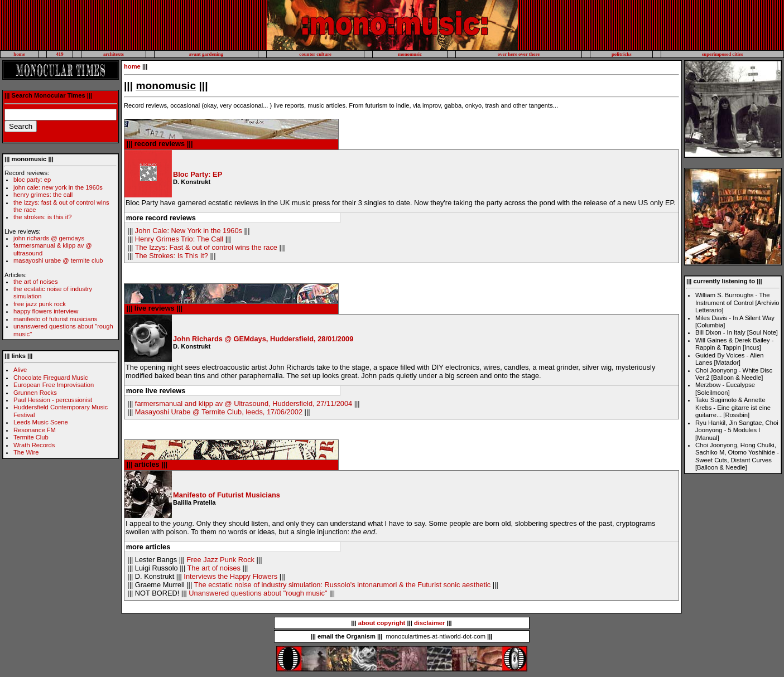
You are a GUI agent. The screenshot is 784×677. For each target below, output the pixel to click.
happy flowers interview (46, 311)
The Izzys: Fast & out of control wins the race (206, 247)
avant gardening (206, 54)
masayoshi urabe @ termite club (58, 260)
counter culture (315, 54)
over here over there (519, 54)
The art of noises (214, 568)
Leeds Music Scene (41, 422)
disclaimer (429, 623)
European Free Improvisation (54, 385)
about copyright (382, 623)
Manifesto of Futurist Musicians (227, 495)
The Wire (26, 452)
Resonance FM (35, 430)
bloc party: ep (32, 180)
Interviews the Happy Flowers (230, 576)
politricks (622, 54)
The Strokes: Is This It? (172, 256)
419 (59, 54)
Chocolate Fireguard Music (51, 378)
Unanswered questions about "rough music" (258, 593)
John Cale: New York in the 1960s (189, 231)
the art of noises (36, 282)
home (19, 54)
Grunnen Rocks (35, 393)
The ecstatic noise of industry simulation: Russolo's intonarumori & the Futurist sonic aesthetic (343, 585)
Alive (20, 370)
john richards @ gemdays (49, 238)
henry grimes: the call (43, 195)
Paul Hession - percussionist (53, 400)
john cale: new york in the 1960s (58, 187)
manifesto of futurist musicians (55, 319)
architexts (114, 54)
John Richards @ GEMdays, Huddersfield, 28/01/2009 (263, 339)
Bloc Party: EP (198, 174)
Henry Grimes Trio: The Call (179, 239)
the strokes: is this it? (42, 217)
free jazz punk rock (40, 304)
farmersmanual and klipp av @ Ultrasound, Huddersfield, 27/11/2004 (244, 403)
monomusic (410, 54)
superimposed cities (723, 54)
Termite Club (31, 437)
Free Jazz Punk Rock (220, 560)
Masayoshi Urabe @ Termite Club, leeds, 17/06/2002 (219, 412)
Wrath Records (34, 445)
